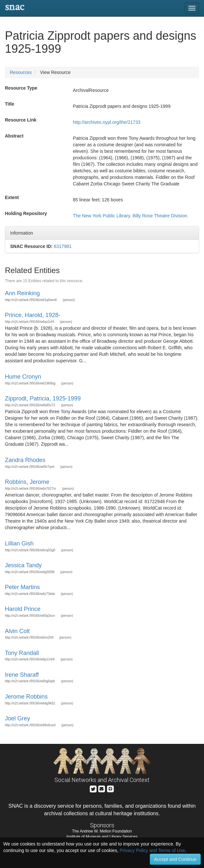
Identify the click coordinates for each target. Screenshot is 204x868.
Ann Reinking (22, 293)
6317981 (63, 246)
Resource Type (21, 88)
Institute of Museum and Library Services (102, 837)
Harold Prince (23, 609)
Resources (21, 72)
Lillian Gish (19, 543)
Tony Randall (22, 653)
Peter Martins (22, 587)
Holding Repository (26, 213)
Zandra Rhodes (25, 460)
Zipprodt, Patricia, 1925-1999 (43, 398)
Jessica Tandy (23, 565)
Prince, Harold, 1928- (33, 315)
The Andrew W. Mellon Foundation (102, 831)
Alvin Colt (17, 631)
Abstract (14, 136)
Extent (12, 197)
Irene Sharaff (22, 675)
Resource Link (21, 120)
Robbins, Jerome (27, 482)
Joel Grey (17, 718)
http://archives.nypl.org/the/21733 (107, 122)
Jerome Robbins (26, 697)
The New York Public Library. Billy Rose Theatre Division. (131, 216)
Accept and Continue (175, 859)
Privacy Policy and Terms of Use (152, 850)
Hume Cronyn (23, 377)
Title (10, 104)
